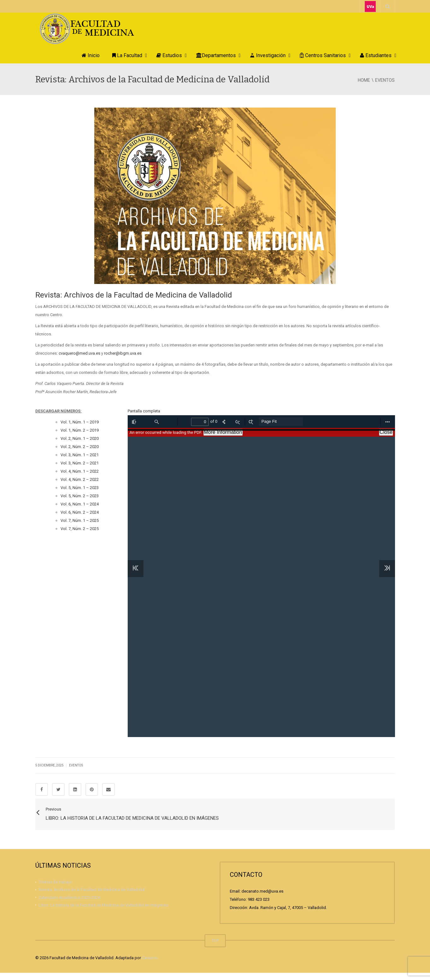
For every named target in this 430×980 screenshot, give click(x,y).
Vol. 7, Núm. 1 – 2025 (80, 520)
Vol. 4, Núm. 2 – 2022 (80, 479)
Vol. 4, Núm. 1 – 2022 (80, 471)
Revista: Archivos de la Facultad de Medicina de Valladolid (92, 897)
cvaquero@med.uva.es (79, 353)
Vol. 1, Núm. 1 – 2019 (80, 422)
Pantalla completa (144, 411)
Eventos (76, 765)
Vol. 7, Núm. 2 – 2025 (80, 529)
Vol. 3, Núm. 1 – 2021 (80, 455)
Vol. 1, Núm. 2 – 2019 (80, 430)
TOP (215, 948)
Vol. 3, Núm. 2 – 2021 (80, 463)
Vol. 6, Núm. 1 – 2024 (80, 504)
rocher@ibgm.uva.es (123, 353)
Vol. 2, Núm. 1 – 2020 (80, 438)
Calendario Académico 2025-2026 (70, 904)
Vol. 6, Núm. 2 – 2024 (80, 512)
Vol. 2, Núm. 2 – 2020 (80, 447)
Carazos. (150, 965)
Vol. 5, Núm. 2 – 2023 (80, 496)
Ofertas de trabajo (55, 889)
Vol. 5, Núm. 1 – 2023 (80, 488)
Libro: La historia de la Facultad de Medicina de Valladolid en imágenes (103, 912)
